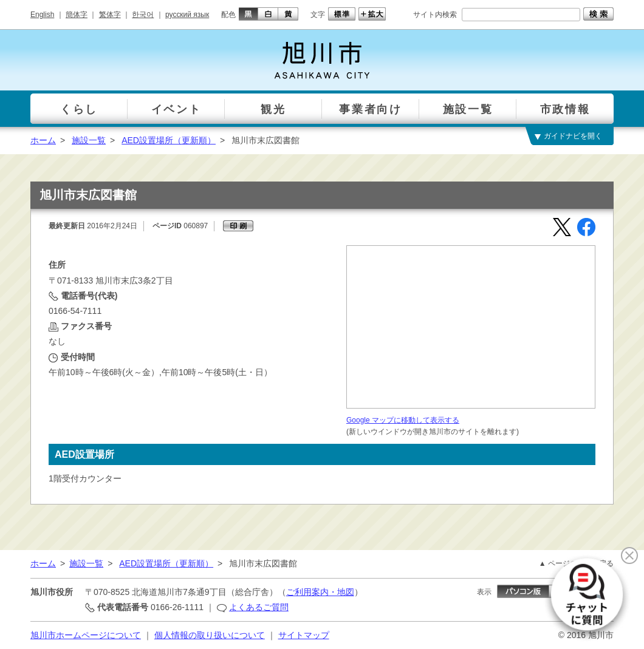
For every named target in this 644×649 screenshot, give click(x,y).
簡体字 (77, 15)
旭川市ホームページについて (86, 635)
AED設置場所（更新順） (169, 140)
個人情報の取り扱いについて (210, 635)
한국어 (143, 15)
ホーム (43, 140)
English (42, 15)
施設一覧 (89, 140)
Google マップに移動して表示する (403, 420)
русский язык (187, 15)
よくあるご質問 (259, 607)
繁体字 (110, 15)
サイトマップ (304, 635)
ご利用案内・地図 (320, 592)
